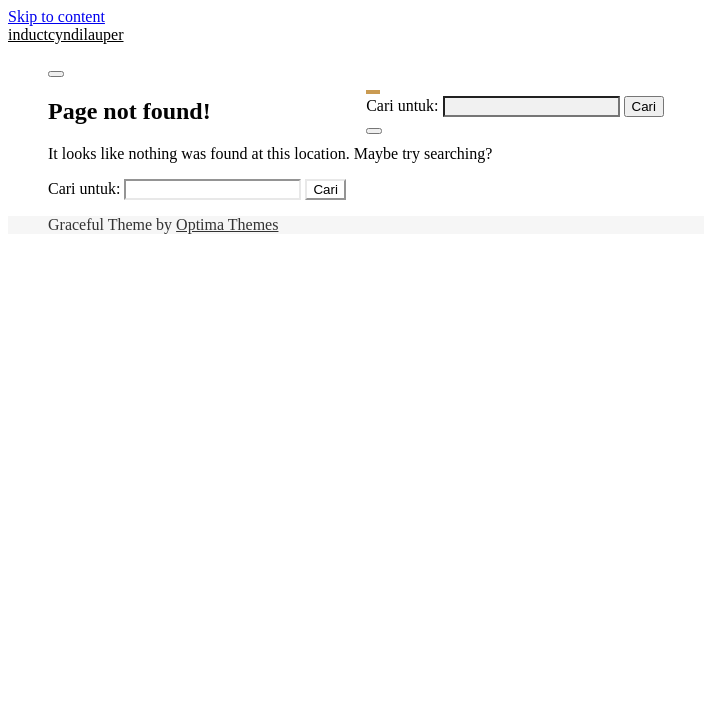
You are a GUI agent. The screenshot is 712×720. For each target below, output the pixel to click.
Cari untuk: (402, 105)
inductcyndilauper (66, 34)
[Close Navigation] (374, 131)
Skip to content (56, 16)
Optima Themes (227, 224)
